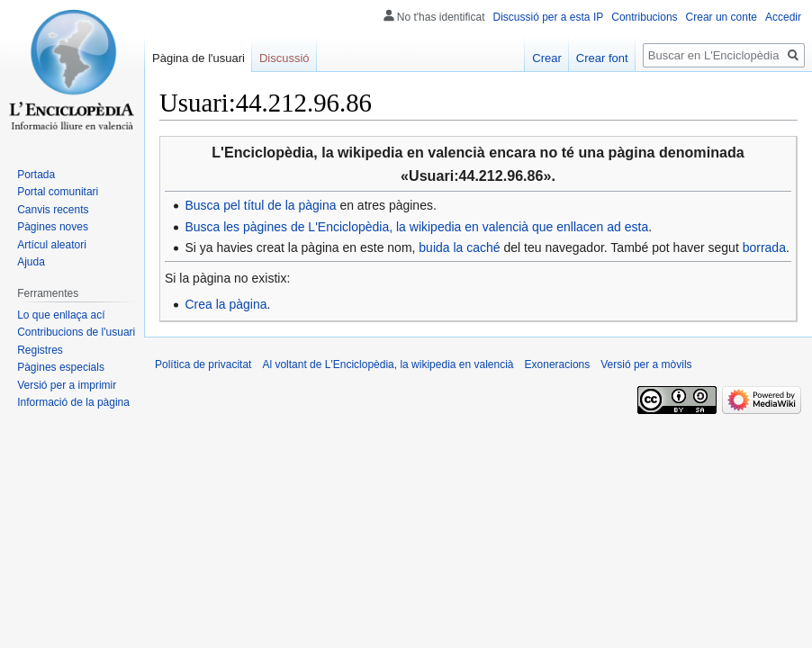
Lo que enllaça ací (61, 315)
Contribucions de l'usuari (76, 332)
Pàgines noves (53, 227)
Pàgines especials (61, 367)
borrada (764, 247)
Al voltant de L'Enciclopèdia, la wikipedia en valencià (388, 364)
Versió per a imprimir (67, 385)
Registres (40, 350)
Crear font (602, 58)
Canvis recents (53, 210)
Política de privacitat (203, 364)
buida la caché (459, 247)
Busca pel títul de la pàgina (260, 205)
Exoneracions (558, 364)
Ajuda (31, 262)
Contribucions (644, 17)
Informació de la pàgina (73, 402)
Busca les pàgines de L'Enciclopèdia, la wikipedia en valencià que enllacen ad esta (416, 227)
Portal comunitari (58, 192)
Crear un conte (722, 17)
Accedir (783, 17)
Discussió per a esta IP (549, 17)
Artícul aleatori (52, 245)
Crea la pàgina (226, 304)
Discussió (284, 58)
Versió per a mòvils (646, 364)
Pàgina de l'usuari (198, 58)
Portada (36, 175)
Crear (547, 58)
